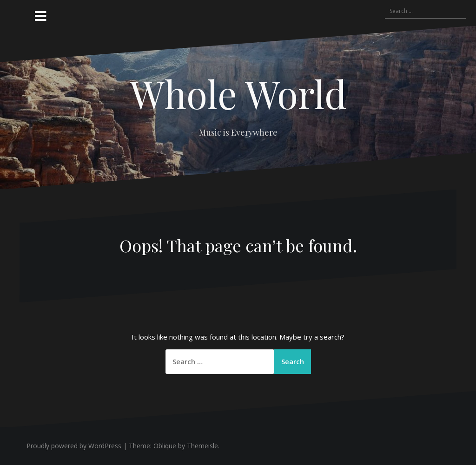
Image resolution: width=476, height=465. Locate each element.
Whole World (238, 93)
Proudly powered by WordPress (74, 446)
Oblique (165, 446)
